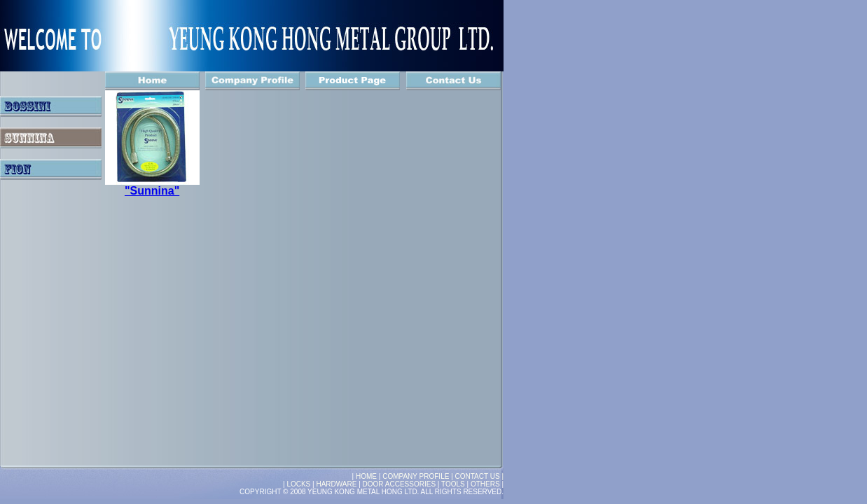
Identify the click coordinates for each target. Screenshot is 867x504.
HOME (367, 476)
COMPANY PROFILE (417, 476)
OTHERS (485, 484)
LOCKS (298, 484)
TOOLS (453, 484)
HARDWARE (336, 484)
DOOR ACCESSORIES (399, 484)
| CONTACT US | (477, 476)
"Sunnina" (152, 191)
